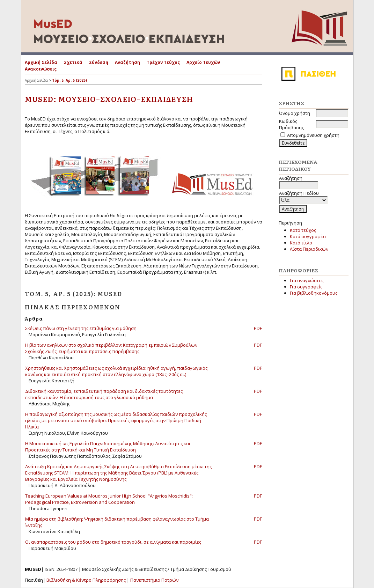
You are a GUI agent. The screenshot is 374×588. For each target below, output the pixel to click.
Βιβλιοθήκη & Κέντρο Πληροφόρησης (86, 580)
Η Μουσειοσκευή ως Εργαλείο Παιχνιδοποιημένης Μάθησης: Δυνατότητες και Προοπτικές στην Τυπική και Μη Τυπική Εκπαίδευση (108, 447)
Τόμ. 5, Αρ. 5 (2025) (69, 80)
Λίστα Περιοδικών (309, 249)
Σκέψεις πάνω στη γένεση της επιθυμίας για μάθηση (81, 328)
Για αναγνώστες (307, 280)
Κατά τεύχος (303, 230)
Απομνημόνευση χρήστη (313, 135)
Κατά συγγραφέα (308, 236)
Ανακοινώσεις (41, 69)
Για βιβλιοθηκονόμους (314, 293)
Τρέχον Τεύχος (163, 62)
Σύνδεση (99, 62)
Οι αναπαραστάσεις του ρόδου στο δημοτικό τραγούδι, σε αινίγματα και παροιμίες (113, 542)
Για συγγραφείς (306, 287)
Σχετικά (73, 62)
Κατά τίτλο (301, 243)
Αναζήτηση (127, 62)
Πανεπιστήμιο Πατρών (154, 580)
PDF (258, 328)
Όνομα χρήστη (295, 113)
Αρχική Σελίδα (41, 62)
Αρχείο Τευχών (203, 62)
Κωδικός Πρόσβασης (291, 124)
